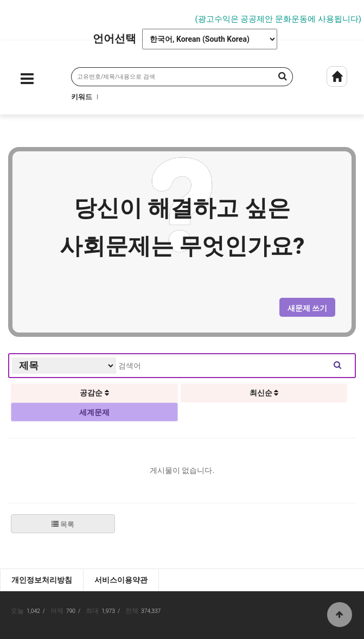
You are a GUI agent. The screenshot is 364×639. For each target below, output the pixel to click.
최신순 (264, 393)
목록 (63, 524)
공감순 (94, 393)
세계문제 (94, 412)
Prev (8, 15)
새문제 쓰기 (307, 308)
